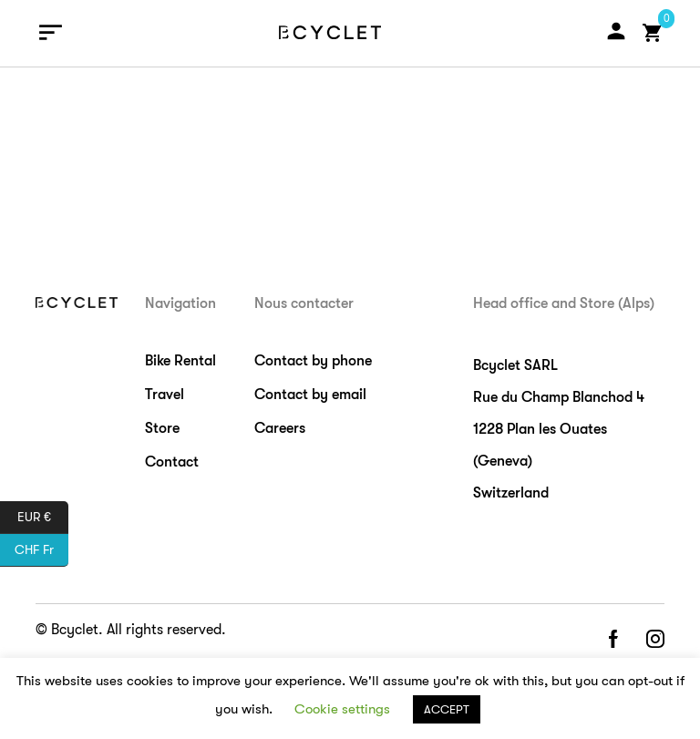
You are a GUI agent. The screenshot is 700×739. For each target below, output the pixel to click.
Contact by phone (313, 361)
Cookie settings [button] (342, 709)
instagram (655, 640)
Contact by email (310, 395)
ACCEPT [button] (447, 709)
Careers (280, 428)
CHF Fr (41, 550)
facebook (612, 640)
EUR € (43, 518)
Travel (165, 395)
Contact (172, 462)
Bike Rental (180, 361)
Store (162, 428)
